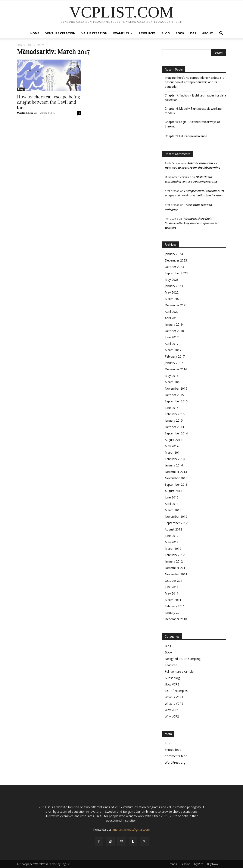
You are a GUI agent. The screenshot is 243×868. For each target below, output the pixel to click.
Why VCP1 (172, 710)
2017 (30, 45)
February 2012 (175, 555)
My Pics (199, 864)
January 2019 (174, 324)
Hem (20, 45)
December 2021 (176, 305)
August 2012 (173, 529)
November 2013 (176, 478)
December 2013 (176, 472)
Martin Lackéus (27, 113)
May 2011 (172, 593)
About (208, 33)
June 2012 (172, 536)
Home (35, 33)
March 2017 (173, 350)
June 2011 (172, 587)
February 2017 (175, 356)
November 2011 (176, 574)
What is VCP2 (174, 704)
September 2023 (176, 273)
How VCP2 (172, 684)
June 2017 (172, 337)
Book (180, 33)
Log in (169, 743)
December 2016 (176, 369)
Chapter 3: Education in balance (186, 136)
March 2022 (173, 299)
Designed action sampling (183, 659)
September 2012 (176, 523)
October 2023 (174, 267)
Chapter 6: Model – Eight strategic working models (193, 111)
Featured (171, 665)
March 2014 (173, 452)
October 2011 (174, 581)
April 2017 (172, 344)
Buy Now (212, 864)
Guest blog (172, 678)
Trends (172, 864)
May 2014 (172, 446)
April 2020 (172, 312)
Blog (166, 33)
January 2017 (174, 363)
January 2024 (174, 254)
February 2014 (175, 459)
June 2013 (172, 497)
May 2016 (172, 376)
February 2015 (175, 414)
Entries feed (173, 750)
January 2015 (174, 420)
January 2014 (174, 465)
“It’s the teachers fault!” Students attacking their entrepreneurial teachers (191, 223)
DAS (193, 33)
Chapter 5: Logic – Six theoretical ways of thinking (192, 124)
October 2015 (174, 395)
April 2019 (172, 318)
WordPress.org (175, 762)
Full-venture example (179, 671)
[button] (221, 34)
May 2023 (172, 280)
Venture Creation (60, 33)
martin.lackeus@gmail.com (132, 829)
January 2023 (174, 286)
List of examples (176, 691)
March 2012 (173, 549)
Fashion (186, 864)
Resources (147, 33)
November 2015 (176, 388)
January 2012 (174, 561)
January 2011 (174, 613)
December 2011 (176, 568)
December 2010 (176, 619)
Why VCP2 (172, 716)
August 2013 (173, 491)
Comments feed (176, 756)
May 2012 (172, 542)
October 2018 (174, 331)
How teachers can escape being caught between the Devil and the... (49, 102)
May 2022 (172, 292)
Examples (123, 33)
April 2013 (172, 504)
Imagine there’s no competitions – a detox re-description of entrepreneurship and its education (195, 82)
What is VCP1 (174, 697)
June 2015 (172, 408)
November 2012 (176, 517)
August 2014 (173, 440)
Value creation (94, 33)
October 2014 (174, 427)
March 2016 (173, 382)
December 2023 (176, 260)
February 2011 (175, 606)
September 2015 (176, 401)
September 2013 (176, 484)
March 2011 (173, 600)
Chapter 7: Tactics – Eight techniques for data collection (195, 98)
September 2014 (176, 433)
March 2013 (173, 510)
